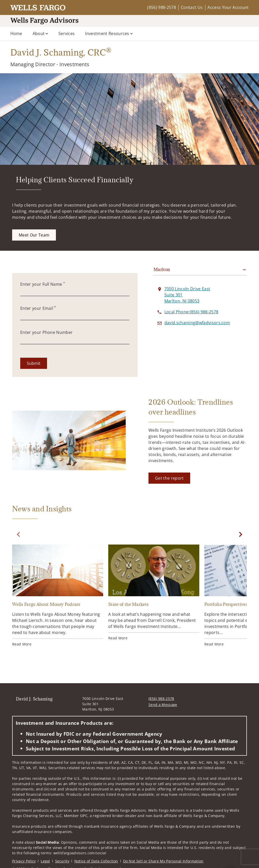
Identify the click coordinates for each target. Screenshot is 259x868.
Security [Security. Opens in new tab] (62, 861)
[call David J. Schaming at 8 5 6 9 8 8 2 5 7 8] (191, 312)
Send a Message (163, 705)
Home (16, 33)
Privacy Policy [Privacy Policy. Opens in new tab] (24, 861)
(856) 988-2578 (161, 7)
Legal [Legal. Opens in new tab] (45, 861)
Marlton (162, 269)
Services (67, 33)
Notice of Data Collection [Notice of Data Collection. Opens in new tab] (96, 861)
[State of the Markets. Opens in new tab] (154, 593)
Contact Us (192, 7)
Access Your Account (228, 7)
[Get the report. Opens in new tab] (169, 478)
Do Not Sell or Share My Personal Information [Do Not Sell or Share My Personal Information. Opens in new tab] (163, 861)
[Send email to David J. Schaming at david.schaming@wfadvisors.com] (197, 323)
